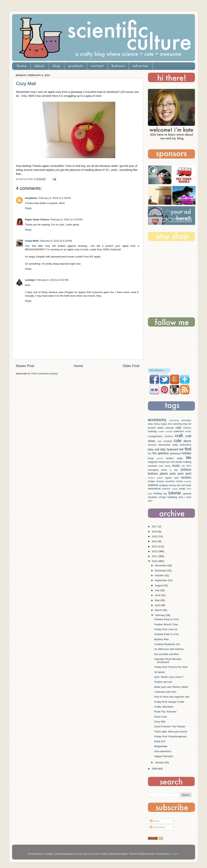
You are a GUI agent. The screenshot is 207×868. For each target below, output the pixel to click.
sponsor (166, 489)
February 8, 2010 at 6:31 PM (52, 280)
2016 (155, 532)
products (76, 66)
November (161, 571)
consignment (155, 436)
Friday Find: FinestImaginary (170, 736)
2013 (155, 546)
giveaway (175, 453)
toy (165, 494)
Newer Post (25, 366)
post (188, 473)
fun (155, 453)
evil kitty (160, 449)
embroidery (186, 445)
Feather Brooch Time (166, 624)
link (24, 96)
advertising (174, 420)
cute (177, 441)
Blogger (174, 854)
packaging (153, 470)
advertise (140, 66)
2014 (155, 541)
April (158, 605)
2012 (155, 551)
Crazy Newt (32, 241)
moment (153, 466)
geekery (163, 453)
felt (182, 449)
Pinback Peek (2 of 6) (166, 619)
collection (179, 431)
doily (175, 445)
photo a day (169, 470)
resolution (170, 481)
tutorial (174, 493)
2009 (155, 769)
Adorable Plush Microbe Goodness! (168, 661)
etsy (151, 449)
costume (169, 436)
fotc (150, 453)
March (159, 610)
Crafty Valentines (164, 707)
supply (175, 489)
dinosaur (152, 445)
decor (187, 441)
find (188, 449)
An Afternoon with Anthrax (169, 649)
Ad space (159, 672)
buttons (118, 66)
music (176, 466)
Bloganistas (161, 746)
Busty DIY (160, 741)
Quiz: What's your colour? (169, 677)
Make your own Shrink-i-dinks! (171, 687)
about (39, 66)
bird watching (175, 424)
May (158, 600)
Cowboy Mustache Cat (167, 644)
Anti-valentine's (163, 751)
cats (179, 428)
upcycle (187, 494)
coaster (161, 431)
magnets (153, 462)
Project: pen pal (163, 682)
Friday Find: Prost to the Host (171, 667)
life (189, 458)
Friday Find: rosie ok (166, 629)
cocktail (169, 431)
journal (160, 458)
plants (164, 473)
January (160, 762)
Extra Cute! (161, 717)
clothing (152, 431)
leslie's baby (174, 458)
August (159, 585)
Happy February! (164, 756)
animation (186, 420)
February (160, 615)
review (179, 481)
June (158, 595)
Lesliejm (30, 280)
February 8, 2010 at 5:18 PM (56, 241)
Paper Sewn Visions (37, 219)
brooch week (156, 428)
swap (182, 489)
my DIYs (187, 466)
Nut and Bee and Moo (167, 654)
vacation (153, 497)
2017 (155, 526)
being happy (160, 424)
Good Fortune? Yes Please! (170, 726)
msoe (168, 466)
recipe (151, 481)
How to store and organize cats (172, 697)
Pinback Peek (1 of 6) (166, 634)
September (162, 580)
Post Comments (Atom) (45, 374)
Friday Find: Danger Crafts (169, 702)
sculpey (164, 485)
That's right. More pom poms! (171, 732)
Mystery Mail (161, 639)
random (186, 477)
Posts (155, 821)
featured (173, 449)
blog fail (187, 424)
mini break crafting (181, 462)
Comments (158, 827)
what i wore (185, 497)
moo (161, 466)
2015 (155, 536)
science (153, 485)
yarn (150, 501)
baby (150, 424)
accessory (157, 420)
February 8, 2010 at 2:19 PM (55, 198)
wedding (172, 497)
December (161, 565)
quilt (176, 478)
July (158, 590)
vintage (162, 497)
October (160, 575)
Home (78, 366)
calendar (170, 428)
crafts (159, 441)
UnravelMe (90, 92)
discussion (164, 445)
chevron (187, 428)
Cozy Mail (26, 84)
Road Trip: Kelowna (165, 712)
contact (97, 66)
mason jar (164, 462)
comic (188, 431)
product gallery (156, 478)
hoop (151, 458)
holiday (186, 453)
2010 (155, 561)
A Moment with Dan (165, 692)
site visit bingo (184, 485)
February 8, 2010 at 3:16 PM (66, 219)
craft (179, 436)
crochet (168, 441)
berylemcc (31, 198)
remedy (160, 481)
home (22, 66)
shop (56, 66)
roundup (188, 481)
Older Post (131, 366)
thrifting (158, 494)
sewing (172, 485)
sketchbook (154, 489)
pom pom (177, 473)
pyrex (169, 478)
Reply (28, 208)
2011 (155, 556)
